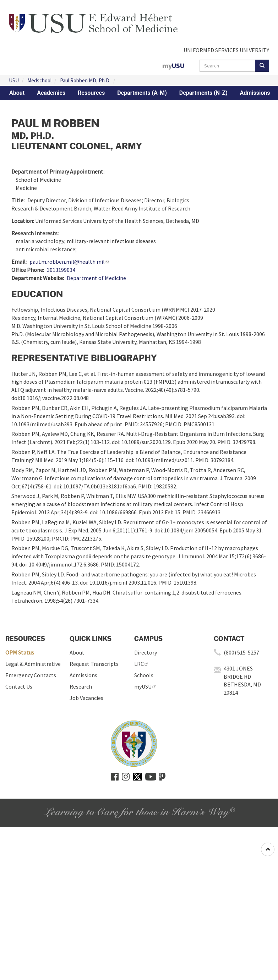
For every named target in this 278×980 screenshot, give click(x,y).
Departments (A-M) (142, 93)
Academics (51, 93)
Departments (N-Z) (203, 93)
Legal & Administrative (33, 664)
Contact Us (19, 686)
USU (14, 80)
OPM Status (20, 652)
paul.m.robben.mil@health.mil (70, 262)
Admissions (255, 93)
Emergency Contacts (31, 675)
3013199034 (61, 270)
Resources (91, 93)
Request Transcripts (94, 664)
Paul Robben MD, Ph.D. (85, 80)
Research (81, 686)
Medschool (39, 80)
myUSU (145, 686)
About (17, 93)
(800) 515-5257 (241, 652)
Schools (144, 675)
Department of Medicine (96, 278)
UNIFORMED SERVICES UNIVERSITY (226, 50)
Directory (146, 652)
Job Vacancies (86, 698)
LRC (141, 664)
